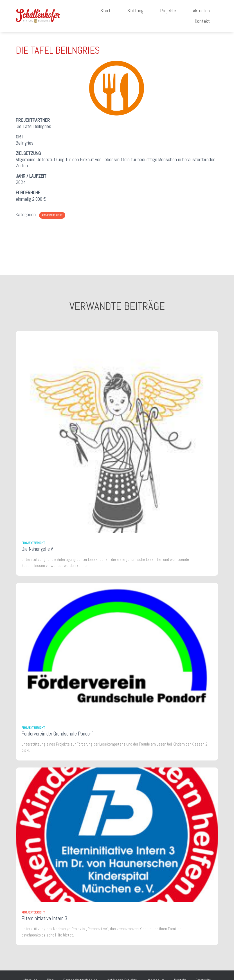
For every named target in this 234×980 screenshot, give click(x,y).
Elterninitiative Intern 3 (44, 918)
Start (105, 11)
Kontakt (202, 21)
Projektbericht (52, 215)
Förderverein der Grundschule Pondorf (57, 734)
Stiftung (135, 11)
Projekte (168, 11)
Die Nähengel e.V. (37, 549)
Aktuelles (201, 11)
